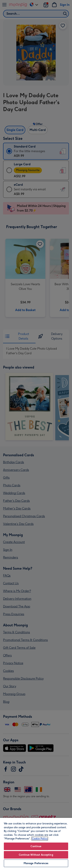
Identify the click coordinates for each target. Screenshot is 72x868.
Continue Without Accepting (36, 855)
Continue (36, 846)
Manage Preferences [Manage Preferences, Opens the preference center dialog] (36, 863)
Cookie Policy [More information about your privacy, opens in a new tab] (40, 839)
